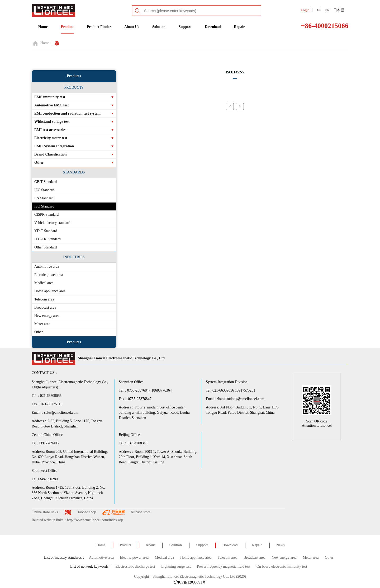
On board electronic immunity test (282, 566)
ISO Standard (44, 206)
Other (39, 163)
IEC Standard (44, 190)
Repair (239, 27)
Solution (159, 27)
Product (67, 27)
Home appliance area (50, 291)
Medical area (44, 283)
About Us (132, 27)
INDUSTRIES (74, 257)
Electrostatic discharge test (135, 566)
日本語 (339, 10)
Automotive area (47, 267)
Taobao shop (87, 512)
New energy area (47, 316)
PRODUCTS (74, 88)
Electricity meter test (51, 138)
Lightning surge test (176, 566)
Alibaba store (141, 512)
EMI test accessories (50, 130)
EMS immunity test (50, 97)
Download (213, 27)
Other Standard (46, 247)
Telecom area (44, 299)
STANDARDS (74, 172)
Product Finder (99, 27)
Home (43, 27)
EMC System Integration (54, 146)
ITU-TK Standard (47, 239)
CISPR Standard (46, 215)
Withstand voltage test (52, 122)
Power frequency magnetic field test (224, 566)
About (150, 545)
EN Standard (44, 198)
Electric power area (49, 275)
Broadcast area (45, 307)
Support (185, 27)
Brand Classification (51, 154)
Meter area (42, 324)
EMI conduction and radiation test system (67, 113)
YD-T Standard (46, 231)
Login (305, 10)
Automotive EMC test (52, 105)
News (281, 545)
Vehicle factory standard (52, 223)
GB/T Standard (46, 182)
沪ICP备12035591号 (190, 582)
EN (327, 10)
